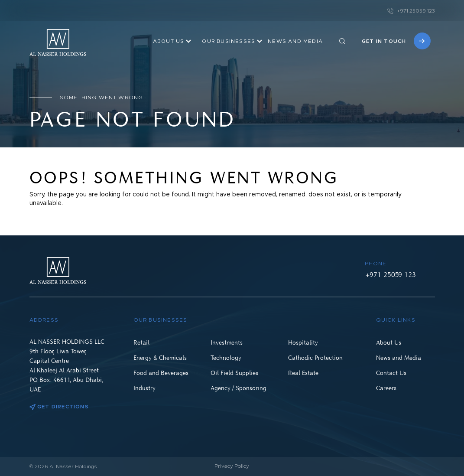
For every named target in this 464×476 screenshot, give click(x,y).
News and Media (399, 357)
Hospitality (303, 342)
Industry (144, 388)
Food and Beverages (161, 373)
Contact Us (391, 373)
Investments (227, 342)
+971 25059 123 (411, 11)
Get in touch (396, 41)
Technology (226, 357)
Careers (386, 388)
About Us (169, 41)
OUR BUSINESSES (229, 41)
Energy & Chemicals (160, 357)
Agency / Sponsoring (238, 388)
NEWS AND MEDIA (295, 41)
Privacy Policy (232, 466)
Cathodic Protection (315, 357)
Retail (141, 342)
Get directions (59, 407)
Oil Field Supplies (234, 373)
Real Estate (303, 373)
